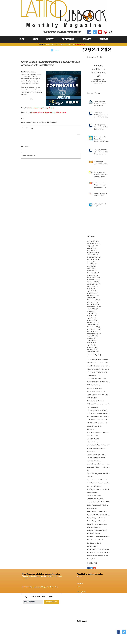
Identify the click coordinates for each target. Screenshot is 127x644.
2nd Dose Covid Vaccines (95, 401)
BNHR (107, 502)
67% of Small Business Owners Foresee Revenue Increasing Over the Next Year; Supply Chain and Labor (98, 417)
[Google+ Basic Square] (94, 568)
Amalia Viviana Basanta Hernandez (98, 445)
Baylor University (93, 524)
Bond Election (92, 543)
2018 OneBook (92, 379)
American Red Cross (94, 461)
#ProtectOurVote (104, 363)
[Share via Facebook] (22, 128)
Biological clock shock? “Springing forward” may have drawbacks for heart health (98, 530)
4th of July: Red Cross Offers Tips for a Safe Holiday (98, 410)
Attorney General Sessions (96, 499)
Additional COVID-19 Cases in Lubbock (98, 432)
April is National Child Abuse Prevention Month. (98, 480)
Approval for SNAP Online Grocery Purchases (98, 467)
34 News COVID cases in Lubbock (98, 404)
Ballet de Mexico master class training (98, 511)
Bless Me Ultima (92, 540)
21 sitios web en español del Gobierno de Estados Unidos (98, 394)
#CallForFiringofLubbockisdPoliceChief (98, 360)
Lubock (84, 629)
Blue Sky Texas (103, 540)
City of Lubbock (52, 122)
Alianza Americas (93, 442)
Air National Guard (93, 439)
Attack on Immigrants (94, 496)
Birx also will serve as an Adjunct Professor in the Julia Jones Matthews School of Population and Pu (98, 537)
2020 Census (102, 379)
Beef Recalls (103, 524)
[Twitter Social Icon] (95, 32)
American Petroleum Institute (96, 458)
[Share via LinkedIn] (32, 128)
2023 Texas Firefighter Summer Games (98, 391)
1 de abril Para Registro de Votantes (98, 366)
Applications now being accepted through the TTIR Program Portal (98, 464)
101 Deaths (106, 369)
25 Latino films (92, 398)
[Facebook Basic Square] (88, 568)
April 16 (90, 477)
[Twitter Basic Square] (91, 568)
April (89, 470)
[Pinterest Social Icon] (105, 32)
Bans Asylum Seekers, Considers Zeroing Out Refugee (98, 514)
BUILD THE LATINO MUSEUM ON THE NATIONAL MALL (98, 505)
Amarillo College (92, 448)
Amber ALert (91, 451)
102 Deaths (91, 372)
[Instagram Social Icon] (111, 32)
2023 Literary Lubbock (94, 388)
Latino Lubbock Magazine (30, 122)
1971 (99, 375)
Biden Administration (94, 527)
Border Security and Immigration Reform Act (98, 556)
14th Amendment (101, 372)
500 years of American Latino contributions (98, 413)
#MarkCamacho (92, 363)
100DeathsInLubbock (94, 369)
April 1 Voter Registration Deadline (98, 473)
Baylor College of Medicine (96, 518)
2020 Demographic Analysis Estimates (98, 382)
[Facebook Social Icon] (89, 32)
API (106, 423)
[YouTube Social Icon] (100, 32)
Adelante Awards (93, 435)
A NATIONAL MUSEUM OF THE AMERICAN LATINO (98, 420)
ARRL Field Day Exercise (95, 426)
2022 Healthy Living (94, 385)
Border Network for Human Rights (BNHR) (98, 552)
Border (99, 543)
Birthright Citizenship (94, 534)
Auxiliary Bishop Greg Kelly (96, 502)
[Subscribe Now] (52, 602)
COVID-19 (43, 122)
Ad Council (91, 429)
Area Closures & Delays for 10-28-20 (98, 483)
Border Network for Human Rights (98, 549)
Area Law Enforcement (95, 486)
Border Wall (91, 559)
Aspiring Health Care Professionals (98, 489)
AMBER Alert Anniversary (95, 423)
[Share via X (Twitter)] (27, 128)
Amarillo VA (102, 448)
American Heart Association (96, 454)
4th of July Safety (93, 407)
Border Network (92, 546)
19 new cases (92, 375)
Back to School (92, 508)
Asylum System (92, 492)
